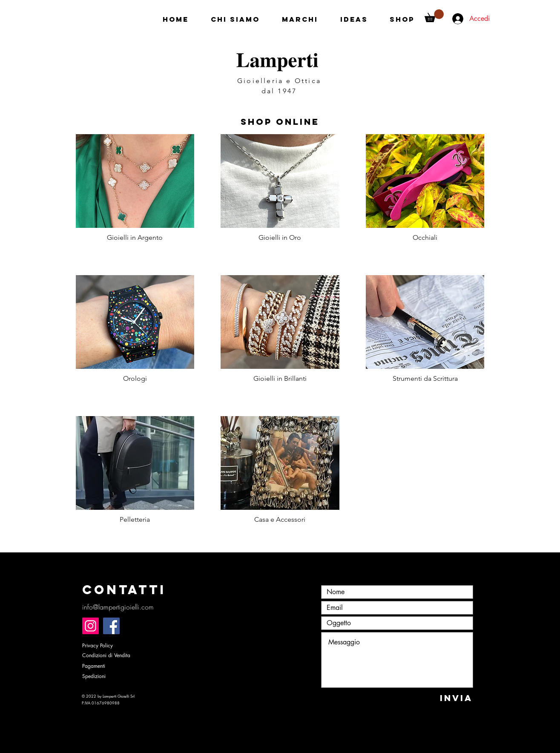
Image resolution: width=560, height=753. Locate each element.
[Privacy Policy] (112, 646)
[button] (434, 16)
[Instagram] (90, 626)
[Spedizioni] (112, 677)
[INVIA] (457, 698)
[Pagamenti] (112, 666)
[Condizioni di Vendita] (114, 656)
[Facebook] (111, 626)
